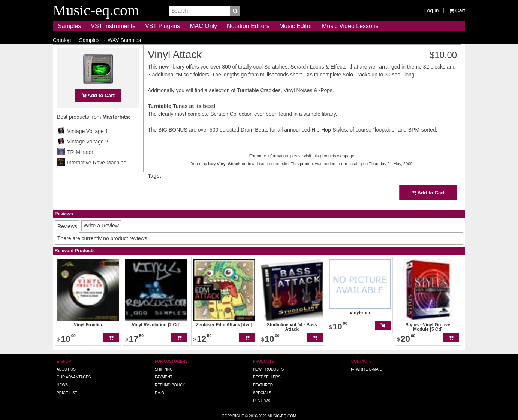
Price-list (67, 393)
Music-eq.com (282, 416)
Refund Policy (170, 385)
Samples (69, 26)
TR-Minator (80, 167)
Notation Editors (248, 26)
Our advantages (74, 377)
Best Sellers (267, 377)
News (62, 385)
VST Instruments (113, 26)
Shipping (164, 369)
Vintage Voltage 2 (88, 156)
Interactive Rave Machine (97, 177)
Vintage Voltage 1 (88, 146)
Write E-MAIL (366, 369)
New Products (268, 369)
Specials (262, 393)
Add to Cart (98, 110)
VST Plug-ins (162, 26)
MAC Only (203, 26)
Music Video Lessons (350, 26)
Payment (164, 377)
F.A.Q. (160, 393)
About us (66, 369)
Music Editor (296, 26)
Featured (263, 385)
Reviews (262, 401)
